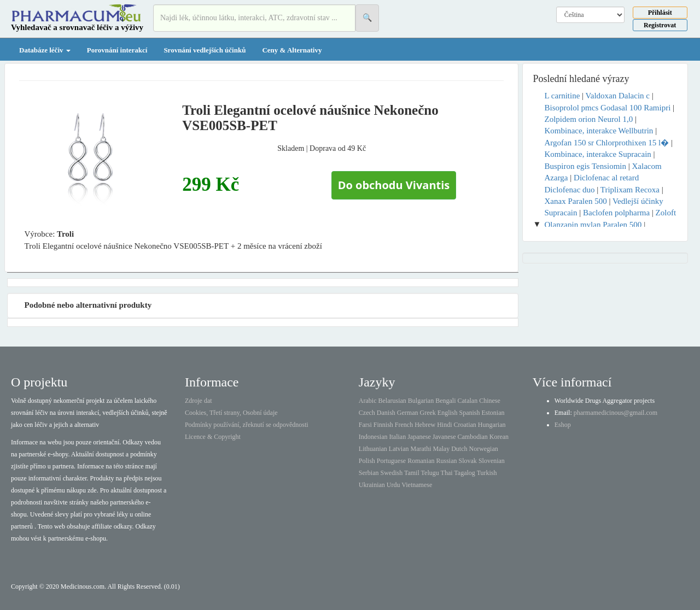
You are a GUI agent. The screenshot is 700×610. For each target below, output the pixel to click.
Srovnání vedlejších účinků (205, 50)
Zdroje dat (199, 401)
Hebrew (425, 425)
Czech (367, 413)
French (404, 425)
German (408, 413)
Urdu (393, 485)
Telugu (430, 473)
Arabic (368, 401)
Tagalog (464, 473)
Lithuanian (373, 449)
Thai (447, 473)
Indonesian (373, 437)
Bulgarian (421, 401)
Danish (386, 413)
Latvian (399, 449)
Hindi (444, 425)
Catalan (467, 401)
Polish (367, 461)
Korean (499, 437)
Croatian (465, 425)
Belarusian (392, 401)
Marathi (421, 449)
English (448, 413)
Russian (447, 461)
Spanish (469, 413)
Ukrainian (372, 485)
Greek (427, 413)
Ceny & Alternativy (292, 50)
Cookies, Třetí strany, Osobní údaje (231, 413)
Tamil (412, 473)
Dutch (459, 449)
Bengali (445, 401)
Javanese (444, 437)
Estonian (493, 413)
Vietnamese (417, 485)
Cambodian (472, 437)
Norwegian (483, 449)
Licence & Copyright (213, 437)
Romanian (421, 461)
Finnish (383, 425)
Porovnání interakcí (117, 50)
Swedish (392, 473)
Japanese (419, 437)
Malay (441, 449)
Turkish (487, 473)
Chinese (490, 401)
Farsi (365, 425)
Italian (398, 437)
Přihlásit (660, 13)
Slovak (468, 461)
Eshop (563, 425)
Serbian (369, 473)
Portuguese (391, 461)
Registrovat (660, 25)
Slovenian (492, 461)
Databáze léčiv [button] (45, 50)
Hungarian (492, 425)
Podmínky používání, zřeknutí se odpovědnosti (247, 425)
